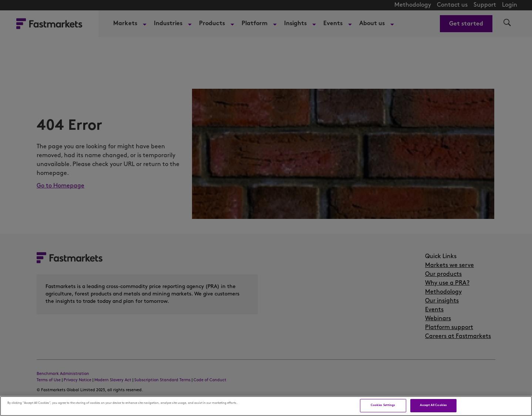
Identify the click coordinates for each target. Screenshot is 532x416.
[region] (266, 406)
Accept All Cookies (433, 405)
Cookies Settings (383, 405)
